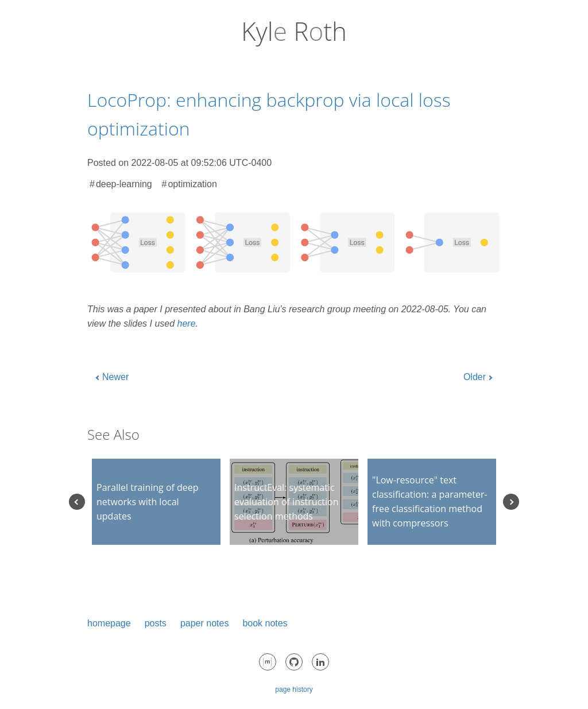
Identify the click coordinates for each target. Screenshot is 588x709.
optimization (192, 184)
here (187, 323)
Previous (77, 502)
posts (156, 623)
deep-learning (124, 184)
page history (294, 689)
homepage (109, 623)
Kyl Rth (294, 31)
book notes (265, 623)
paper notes (205, 623)
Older (475, 377)
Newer (115, 377)
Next (511, 502)
